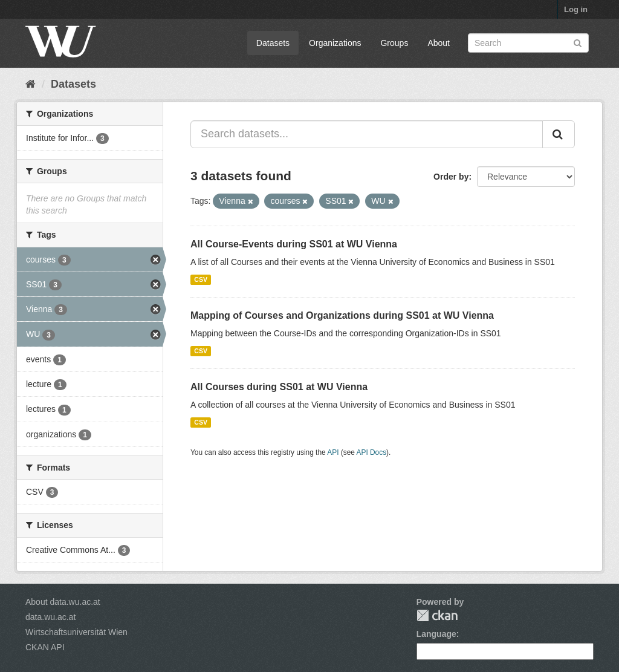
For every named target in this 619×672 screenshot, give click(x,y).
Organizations (335, 43)
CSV (201, 279)
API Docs (372, 452)
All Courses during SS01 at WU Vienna (279, 387)
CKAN (437, 615)
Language (436, 634)
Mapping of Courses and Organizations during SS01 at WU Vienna (342, 315)
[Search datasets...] (367, 134)
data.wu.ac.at (50, 617)
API (333, 452)
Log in (576, 9)
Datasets (273, 43)
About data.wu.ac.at (63, 602)
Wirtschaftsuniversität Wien (76, 632)
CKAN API (45, 647)
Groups (394, 43)
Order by (451, 177)
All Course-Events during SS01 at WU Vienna (294, 244)
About (439, 43)
